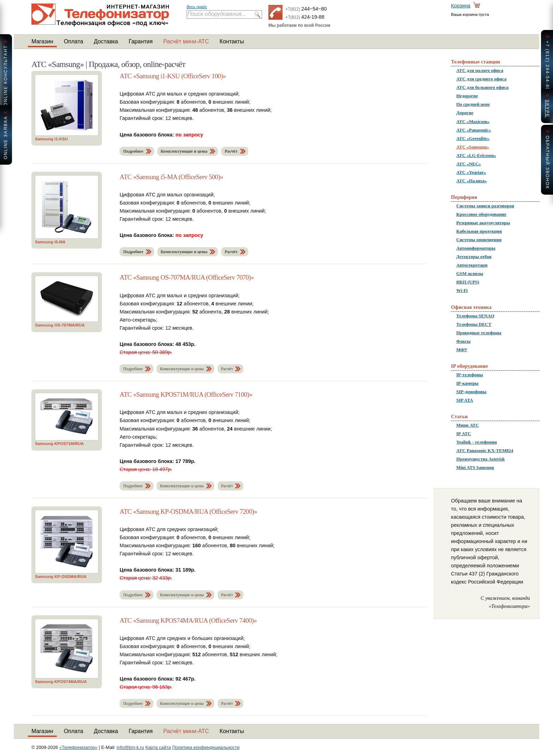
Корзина (461, 6)
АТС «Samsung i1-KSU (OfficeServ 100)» (173, 76)
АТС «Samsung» (473, 147)
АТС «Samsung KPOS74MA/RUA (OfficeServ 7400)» (188, 620)
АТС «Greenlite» (473, 138)
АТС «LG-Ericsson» (476, 155)
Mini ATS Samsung (475, 467)
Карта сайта (158, 747)
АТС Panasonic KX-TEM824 (485, 450)
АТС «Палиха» (472, 181)
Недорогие (467, 96)
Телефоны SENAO (475, 316)
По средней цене (473, 104)
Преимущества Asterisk (481, 459)
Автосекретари (472, 265)
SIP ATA (465, 400)
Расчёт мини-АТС (186, 41)
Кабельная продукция (479, 231)
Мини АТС (468, 425)
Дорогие (465, 113)
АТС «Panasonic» (474, 130)
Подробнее (133, 151)
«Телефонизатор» (78, 747)
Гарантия (141, 41)
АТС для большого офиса (482, 87)
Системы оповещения (479, 240)
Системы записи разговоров (485, 206)
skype (547, 108)
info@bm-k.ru (130, 747)
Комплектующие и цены (184, 151)
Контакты (232, 41)
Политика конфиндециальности (206, 747)
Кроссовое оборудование (481, 214)
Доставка (106, 41)
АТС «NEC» (469, 164)
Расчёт (231, 151)
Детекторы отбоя (474, 257)
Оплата (74, 41)
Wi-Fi (462, 290)
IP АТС (464, 434)
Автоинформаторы (476, 248)
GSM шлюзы (470, 273)
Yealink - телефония (477, 442)
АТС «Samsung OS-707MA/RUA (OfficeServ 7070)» (187, 277)
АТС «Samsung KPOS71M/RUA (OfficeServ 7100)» (186, 394)
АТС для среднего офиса (481, 79)
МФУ (462, 350)
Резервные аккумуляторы (483, 223)
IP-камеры (467, 383)
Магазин (42, 41)
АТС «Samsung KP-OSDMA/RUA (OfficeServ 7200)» (188, 511)
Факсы (464, 341)
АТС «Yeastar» (471, 172)
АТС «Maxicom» (473, 121)
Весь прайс (197, 7)
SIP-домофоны (471, 392)
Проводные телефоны (479, 333)
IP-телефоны (470, 375)
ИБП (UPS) (468, 282)
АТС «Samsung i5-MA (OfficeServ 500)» (171, 177)
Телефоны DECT (474, 324)
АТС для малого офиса (480, 70)
